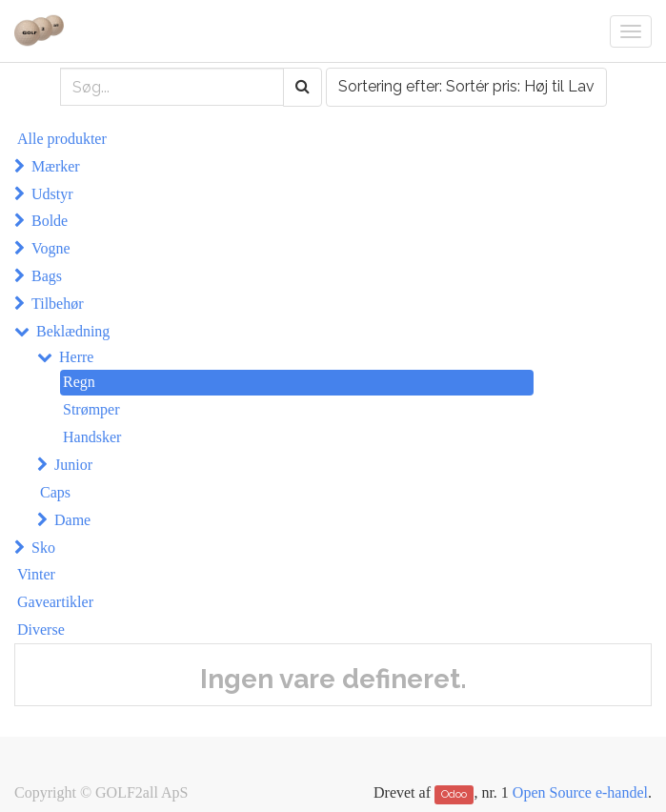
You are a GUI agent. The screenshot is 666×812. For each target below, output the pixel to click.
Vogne (51, 248)
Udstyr (52, 194)
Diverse (41, 629)
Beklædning (73, 331)
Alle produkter (62, 139)
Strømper (91, 409)
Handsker (92, 437)
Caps (55, 492)
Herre (76, 357)
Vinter (36, 574)
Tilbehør (58, 304)
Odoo (454, 794)
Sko (43, 548)
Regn (79, 382)
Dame (72, 520)
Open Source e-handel (580, 792)
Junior (73, 465)
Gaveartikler (55, 602)
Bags (47, 276)
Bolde (50, 221)
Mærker (56, 166)
